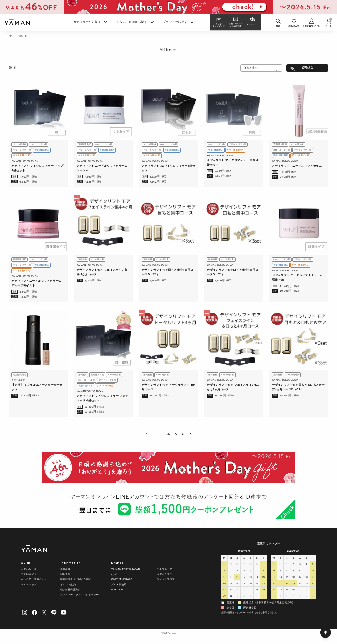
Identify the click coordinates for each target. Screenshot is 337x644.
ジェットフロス (166, 579)
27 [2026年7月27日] (231, 565)
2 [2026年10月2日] (306, 591)
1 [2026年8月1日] (263, 565)
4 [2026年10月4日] (274, 597)
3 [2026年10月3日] (313, 591)
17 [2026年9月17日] (300, 578)
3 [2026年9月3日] (250, 597)
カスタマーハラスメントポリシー (79, 595)
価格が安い (251, 68)
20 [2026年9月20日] (274, 584)
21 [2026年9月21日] (281, 584)
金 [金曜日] (257, 558)
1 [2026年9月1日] (237, 597)
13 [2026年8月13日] (250, 578)
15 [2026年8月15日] (263, 578)
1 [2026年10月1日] (300, 591)
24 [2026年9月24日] (300, 584)
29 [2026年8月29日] (263, 591)
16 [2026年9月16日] (293, 578)
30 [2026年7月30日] (250, 565)
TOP (11, 36)
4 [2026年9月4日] (257, 597)
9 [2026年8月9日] (224, 578)
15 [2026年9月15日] (287, 578)
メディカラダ (164, 574)
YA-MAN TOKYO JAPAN (125, 569)
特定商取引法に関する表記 (76, 579)
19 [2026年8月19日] (244, 584)
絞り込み (308, 68)
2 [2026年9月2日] (244, 597)
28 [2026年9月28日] (281, 591)
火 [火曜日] (237, 558)
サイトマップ (29, 584)
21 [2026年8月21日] (257, 584)
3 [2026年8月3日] (231, 572)
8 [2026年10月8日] (300, 597)
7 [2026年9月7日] (281, 572)
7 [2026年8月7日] (257, 572)
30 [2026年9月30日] (293, 591)
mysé (114, 574)
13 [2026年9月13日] (274, 578)
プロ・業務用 (119, 584)
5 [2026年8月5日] (244, 572)
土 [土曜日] (263, 558)
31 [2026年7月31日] (257, 565)
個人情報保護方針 (71, 590)
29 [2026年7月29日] (244, 565)
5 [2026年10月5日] (281, 597)
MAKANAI (117, 590)
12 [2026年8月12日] (244, 578)
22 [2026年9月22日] (287, 584)
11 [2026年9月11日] (306, 572)
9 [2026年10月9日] (306, 597)
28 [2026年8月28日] (257, 591)
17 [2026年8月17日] (231, 584)
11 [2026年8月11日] (237, 578)
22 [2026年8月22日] (263, 584)
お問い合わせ (29, 569)
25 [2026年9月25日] (306, 584)
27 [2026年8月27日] (250, 591)
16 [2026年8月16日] (224, 584)
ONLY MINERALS (122, 579)
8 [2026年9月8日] (287, 572)
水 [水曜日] (244, 558)
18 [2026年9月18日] (306, 578)
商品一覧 (24, 36)
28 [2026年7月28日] (237, 565)
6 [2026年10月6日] (287, 597)
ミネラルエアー (166, 569)
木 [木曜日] (250, 558)
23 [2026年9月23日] (293, 584)
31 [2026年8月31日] (231, 597)
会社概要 (66, 569)
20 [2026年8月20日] (250, 584)
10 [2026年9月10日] (300, 572)
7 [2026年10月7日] (293, 597)
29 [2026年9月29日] (287, 591)
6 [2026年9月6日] (274, 572)
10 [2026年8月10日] (231, 578)
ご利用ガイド (29, 574)
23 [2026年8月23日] (224, 591)
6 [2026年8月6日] (250, 572)
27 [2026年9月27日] (274, 591)
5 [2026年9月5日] (263, 597)
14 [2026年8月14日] (257, 578)
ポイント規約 (68, 584)
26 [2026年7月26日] (224, 565)
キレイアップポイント (34, 579)
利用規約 (66, 574)
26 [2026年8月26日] (244, 591)
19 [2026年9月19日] (313, 578)
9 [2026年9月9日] (293, 572)
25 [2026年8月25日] (237, 591)
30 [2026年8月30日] (224, 597)
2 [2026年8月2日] (224, 572)
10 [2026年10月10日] (313, 597)
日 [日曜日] (224, 558)
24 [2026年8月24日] (231, 591)
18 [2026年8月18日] (237, 584)
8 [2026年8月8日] (263, 572)
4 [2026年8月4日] (237, 572)
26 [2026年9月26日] (313, 584)
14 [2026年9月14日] (281, 578)
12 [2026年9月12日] (313, 572)
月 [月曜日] (231, 558)
